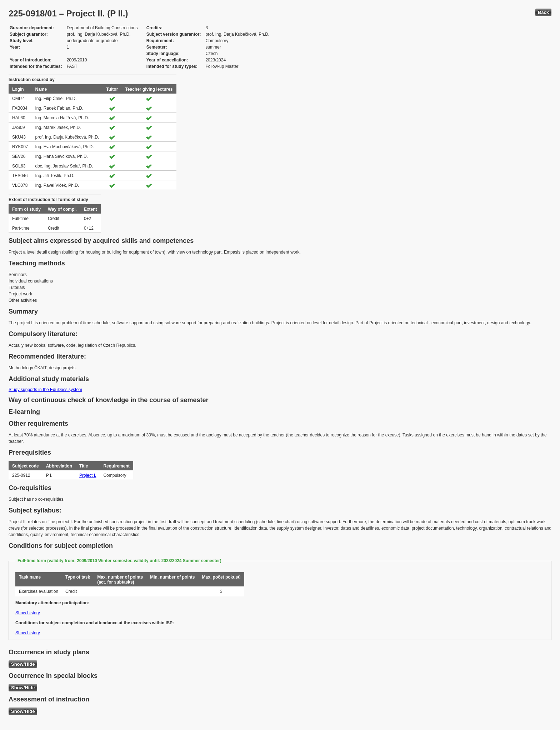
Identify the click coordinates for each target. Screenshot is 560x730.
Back (543, 12)
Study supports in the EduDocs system (45, 390)
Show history (28, 613)
